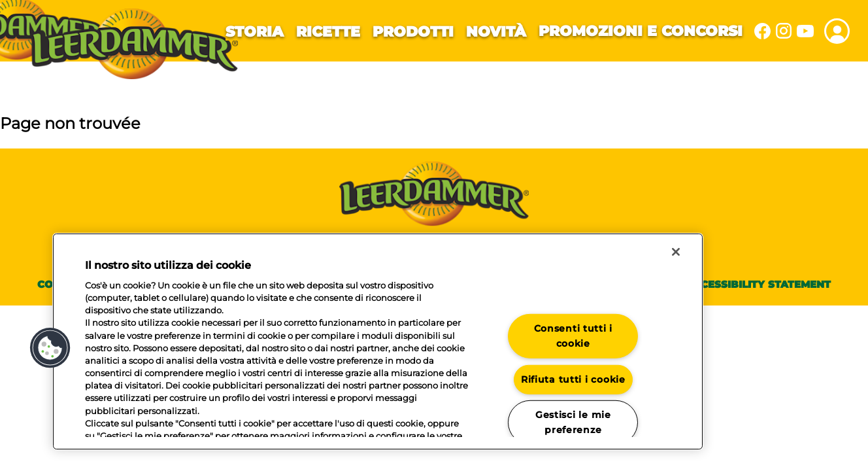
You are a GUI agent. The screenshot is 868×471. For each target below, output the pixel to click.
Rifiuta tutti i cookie (573, 379)
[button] (50, 348)
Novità (496, 32)
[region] (378, 341)
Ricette (328, 32)
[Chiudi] (676, 252)
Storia (255, 32)
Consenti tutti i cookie (574, 336)
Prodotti (413, 32)
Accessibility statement (758, 284)
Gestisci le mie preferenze (573, 422)
